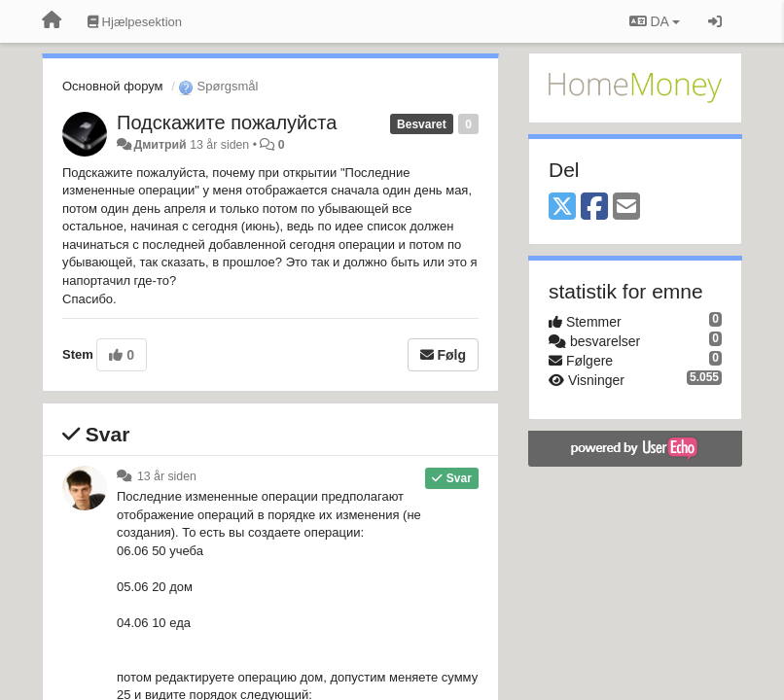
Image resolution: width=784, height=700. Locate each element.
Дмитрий (160, 145)
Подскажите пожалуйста (227, 122)
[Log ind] (715, 21)
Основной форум (113, 86)
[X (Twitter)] (562, 208)
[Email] (626, 208)
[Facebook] (594, 208)
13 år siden (167, 476)
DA (655, 21)
